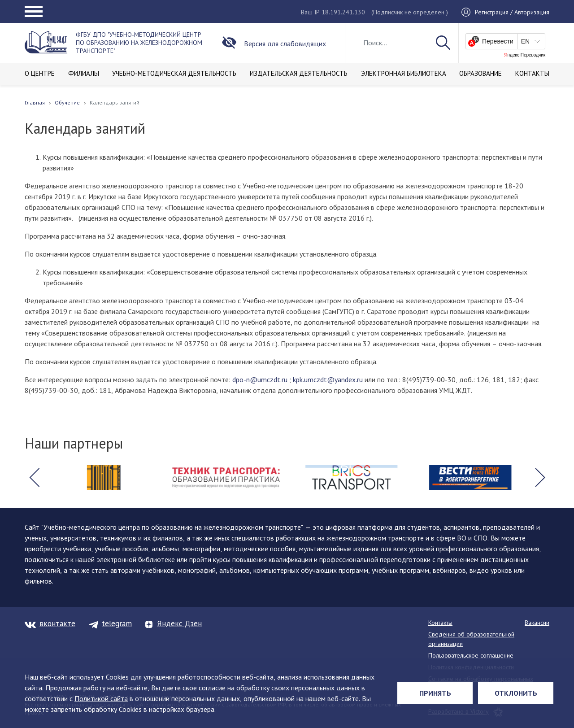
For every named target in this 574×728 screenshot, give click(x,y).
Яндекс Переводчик (525, 55)
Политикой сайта (101, 698)
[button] (34, 478)
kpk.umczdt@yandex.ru (328, 379)
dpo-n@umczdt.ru (260, 379)
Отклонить (516, 693)
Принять (435, 693)
